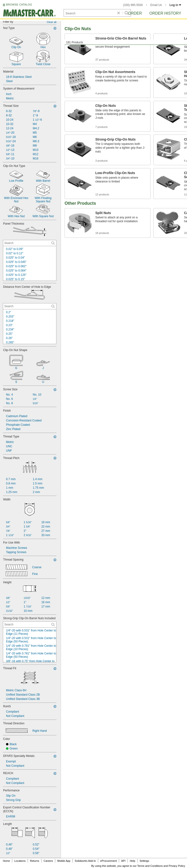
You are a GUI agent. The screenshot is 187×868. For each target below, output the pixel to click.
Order (135, 13)
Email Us (156, 5)
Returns (35, 861)
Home (6, 861)
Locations (20, 861)
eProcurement (109, 861)
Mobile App (64, 861)
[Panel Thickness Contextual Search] (30, 243)
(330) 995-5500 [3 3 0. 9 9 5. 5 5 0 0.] (133, 5)
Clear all (52, 22)
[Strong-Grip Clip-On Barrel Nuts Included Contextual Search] (30, 624)
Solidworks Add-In (85, 861)
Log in (175, 5)
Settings (144, 861)
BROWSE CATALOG (19, 5)
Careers (48, 861)
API (123, 861)
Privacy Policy (177, 866)
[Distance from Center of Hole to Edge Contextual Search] (30, 306)
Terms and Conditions (150, 866)
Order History (165, 13)
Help (133, 861)
